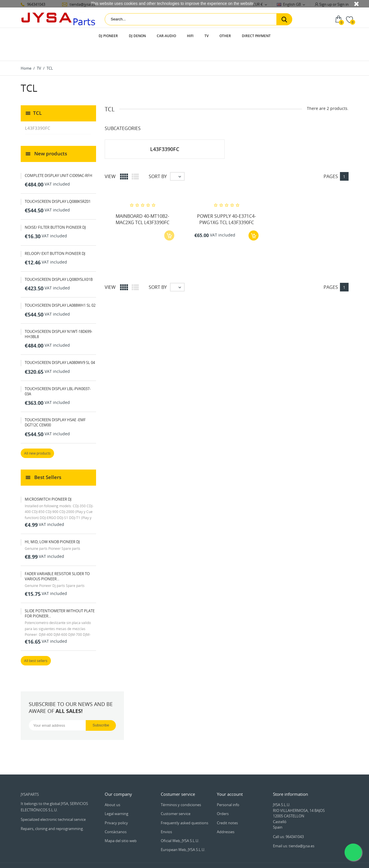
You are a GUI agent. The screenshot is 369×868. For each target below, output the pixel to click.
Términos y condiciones (181, 788)
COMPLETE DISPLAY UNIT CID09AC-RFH (59, 159)
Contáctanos (116, 815)
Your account (230, 778)
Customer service (176, 798)
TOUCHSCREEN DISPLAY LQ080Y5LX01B (59, 263)
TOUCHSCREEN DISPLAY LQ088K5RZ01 (58, 185)
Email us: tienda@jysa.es (294, 829)
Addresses (226, 815)
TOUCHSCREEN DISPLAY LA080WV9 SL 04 (60, 346)
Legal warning (116, 798)
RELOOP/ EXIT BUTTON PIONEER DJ (55, 237)
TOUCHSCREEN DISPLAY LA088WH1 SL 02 (60, 289)
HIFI (190, 36)
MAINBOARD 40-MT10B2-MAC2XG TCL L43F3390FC (143, 203)
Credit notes (227, 806)
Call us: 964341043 (288, 820)
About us (112, 788)
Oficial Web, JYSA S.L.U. (180, 824)
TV (207, 36)
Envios (166, 815)
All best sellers (36, 645)
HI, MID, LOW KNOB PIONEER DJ (52, 525)
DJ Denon (137, 36)
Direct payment (256, 36)
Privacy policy (116, 806)
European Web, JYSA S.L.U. (183, 833)
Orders (223, 798)
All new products (37, 437)
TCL (37, 96)
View (110, 160)
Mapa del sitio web (121, 824)
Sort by (158, 160)
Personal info (228, 788)
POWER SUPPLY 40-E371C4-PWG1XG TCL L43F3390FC (226, 203)
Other (225, 36)
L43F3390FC (38, 112)
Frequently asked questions (184, 806)
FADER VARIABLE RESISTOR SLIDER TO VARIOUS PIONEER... (57, 560)
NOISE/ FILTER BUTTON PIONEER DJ (55, 211)
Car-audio (166, 36)
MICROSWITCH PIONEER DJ (48, 483)
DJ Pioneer (108, 36)
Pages (331, 160)
